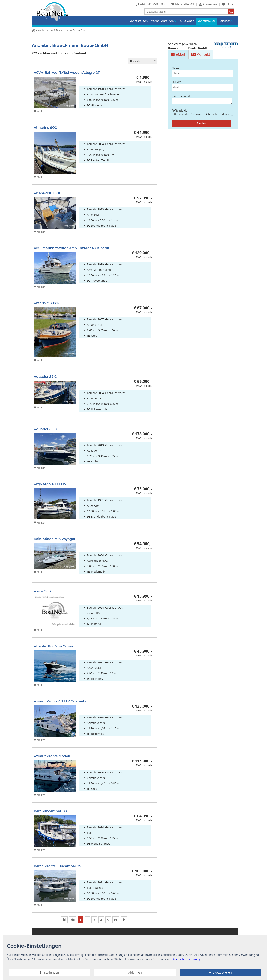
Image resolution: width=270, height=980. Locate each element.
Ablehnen (135, 972)
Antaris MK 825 (46, 303)
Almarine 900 (45, 127)
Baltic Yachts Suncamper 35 (57, 866)
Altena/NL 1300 (48, 193)
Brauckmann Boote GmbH (72, 30)
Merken (40, 111)
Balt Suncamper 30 (50, 811)
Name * (201, 72)
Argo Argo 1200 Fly (50, 484)
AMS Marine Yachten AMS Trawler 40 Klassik (71, 248)
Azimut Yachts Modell (52, 756)
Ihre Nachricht (201, 100)
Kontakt (201, 54)
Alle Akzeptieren (220, 972)
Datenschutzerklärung (219, 115)
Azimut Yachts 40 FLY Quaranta (60, 701)
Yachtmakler (206, 21)
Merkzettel (180, 4)
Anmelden (208, 4)
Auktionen (187, 21)
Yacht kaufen (138, 21)
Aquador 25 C (45, 376)
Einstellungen (49, 972)
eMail (178, 54)
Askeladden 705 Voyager (55, 538)
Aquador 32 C (45, 429)
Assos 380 (42, 591)
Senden (201, 124)
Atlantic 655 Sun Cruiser (54, 646)
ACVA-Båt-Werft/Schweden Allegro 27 (67, 72)
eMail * (201, 85)
